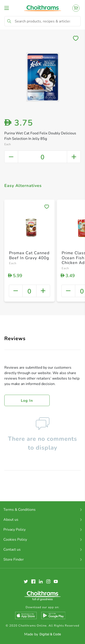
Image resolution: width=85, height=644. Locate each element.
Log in (27, 401)
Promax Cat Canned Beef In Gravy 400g (29, 255)
